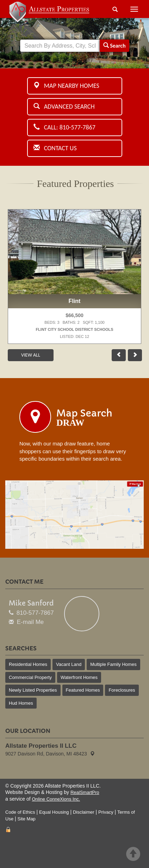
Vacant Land (69, 664)
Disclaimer (84, 812)
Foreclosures (122, 690)
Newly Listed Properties (33, 690)
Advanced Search (64, 107)
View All (31, 355)
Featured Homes (83, 690)
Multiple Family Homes (113, 664)
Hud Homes (21, 703)
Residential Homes (28, 664)
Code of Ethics (20, 812)
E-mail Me (30, 622)
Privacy (106, 812)
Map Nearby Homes (66, 86)
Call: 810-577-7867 (65, 127)
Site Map (27, 819)
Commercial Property (30, 677)
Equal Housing (54, 812)
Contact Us (55, 148)
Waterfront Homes (79, 677)
